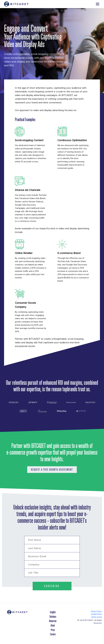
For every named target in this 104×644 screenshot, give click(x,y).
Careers (53, 634)
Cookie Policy (96, 614)
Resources (53, 621)
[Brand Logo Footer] (17, 613)
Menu (98, 4)
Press (53, 630)
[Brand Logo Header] (16, 4)
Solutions (53, 617)
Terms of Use (97, 617)
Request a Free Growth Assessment (52, 470)
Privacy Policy (96, 611)
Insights (53, 612)
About (53, 625)
